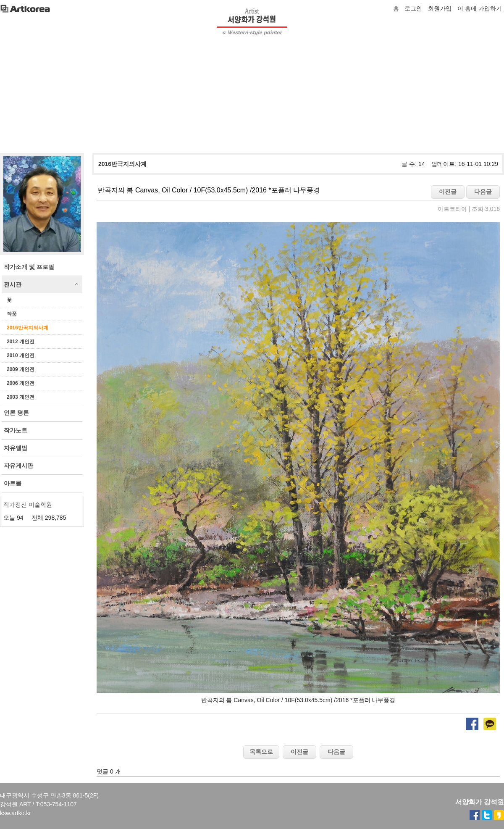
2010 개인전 (21, 355)
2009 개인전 (21, 369)
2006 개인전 (21, 383)
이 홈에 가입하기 (480, 8)
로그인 (413, 8)
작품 (12, 314)
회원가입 (440, 8)
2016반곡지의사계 (28, 328)
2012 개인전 (21, 342)
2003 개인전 (21, 397)
